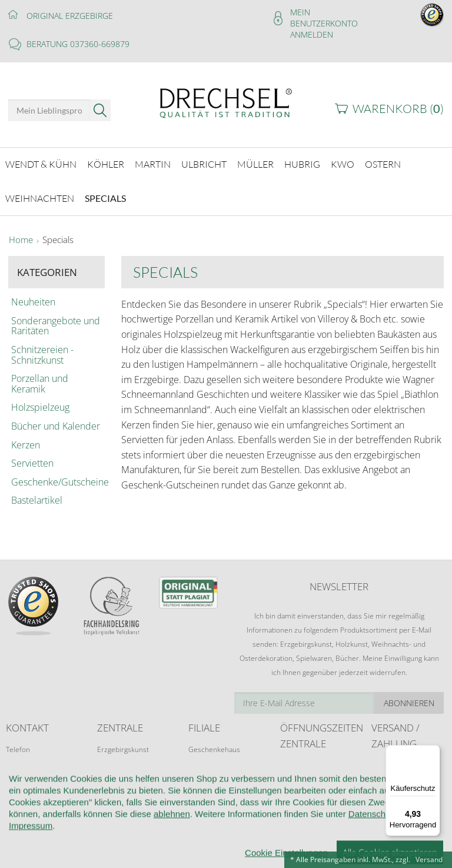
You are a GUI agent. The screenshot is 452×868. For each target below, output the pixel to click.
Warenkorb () (398, 109)
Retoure (384, 785)
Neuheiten (33, 301)
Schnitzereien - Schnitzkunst (42, 354)
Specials (58, 239)
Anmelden (312, 34)
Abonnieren (409, 702)
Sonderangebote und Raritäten (56, 325)
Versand (429, 859)
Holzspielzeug (40, 407)
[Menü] (433, 752)
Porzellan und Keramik (40, 383)
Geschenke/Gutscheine (56, 481)
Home (21, 239)
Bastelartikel (37, 500)
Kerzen (26, 444)
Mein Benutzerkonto (324, 18)
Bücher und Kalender (56, 425)
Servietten (32, 462)
